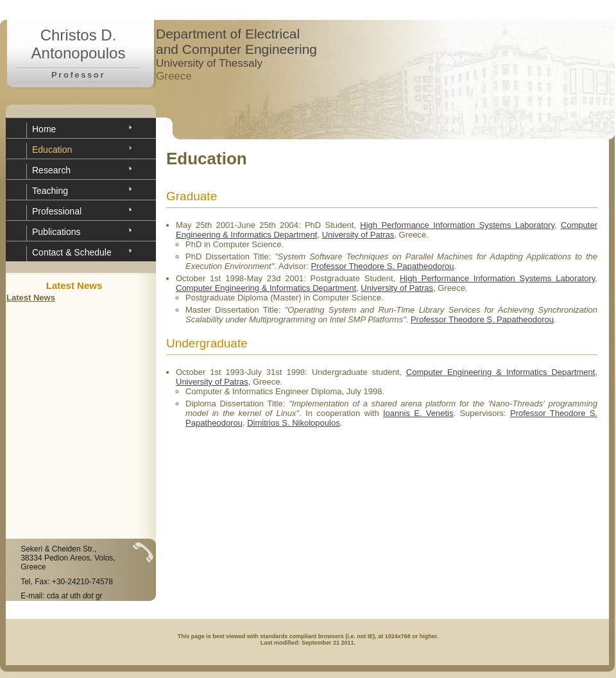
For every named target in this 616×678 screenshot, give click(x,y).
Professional (57, 211)
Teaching (50, 191)
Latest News (31, 298)
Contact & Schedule (72, 252)
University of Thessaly (209, 63)
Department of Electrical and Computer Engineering (236, 41)
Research (51, 170)
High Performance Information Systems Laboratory (457, 225)
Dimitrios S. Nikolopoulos (294, 423)
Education (52, 150)
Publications (56, 232)
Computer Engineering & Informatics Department (266, 288)
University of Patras (358, 235)
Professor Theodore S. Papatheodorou (382, 266)
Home (44, 129)
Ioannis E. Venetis (418, 413)
